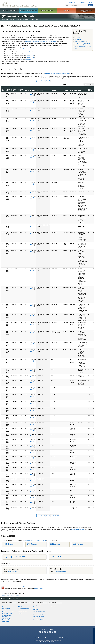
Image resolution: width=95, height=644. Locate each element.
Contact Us (90, 2)
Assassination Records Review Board (83, 47)
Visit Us (67, 11)
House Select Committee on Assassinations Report (82, 44)
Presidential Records (7, 614)
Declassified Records (38, 613)
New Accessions (53, 607)
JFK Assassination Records (24, 20)
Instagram (45, 632)
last (58, 81)
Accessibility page (38, 588)
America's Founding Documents (85, 11)
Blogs (53, 632)
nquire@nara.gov (12, 572)
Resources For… (23, 603)
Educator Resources (48, 11)
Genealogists (21, 605)
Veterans (20, 614)
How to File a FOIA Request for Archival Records (40, 620)
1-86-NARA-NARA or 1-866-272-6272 (47, 642)
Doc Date (32, 91)
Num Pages (90, 90)
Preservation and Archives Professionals (24, 609)
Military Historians (22, 607)
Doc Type (40, 91)
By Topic (4, 605)
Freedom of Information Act (52, 638)
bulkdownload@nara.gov (78, 529)
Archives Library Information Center (7, 619)
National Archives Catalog (8, 612)
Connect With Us (47, 629)
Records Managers (22, 612)
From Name (74, 91)
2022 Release (55, 544)
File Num (53, 91)
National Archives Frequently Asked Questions (37, 608)
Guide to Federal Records (39, 611)
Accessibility (35, 638)
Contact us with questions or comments (10, 595)
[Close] (93, 630)
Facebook (40, 632)
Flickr (55, 632)
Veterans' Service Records (28, 11)
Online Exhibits (6, 622)
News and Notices (53, 605)
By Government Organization (6, 609)
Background (78, 39)
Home (4, 20)
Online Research (8, 603)
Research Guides (39, 603)
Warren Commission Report (82, 41)
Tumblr (48, 632)
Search (91, 5)
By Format (5, 607)
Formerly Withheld (21, 90)
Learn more (81, 641)
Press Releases (56, 557)
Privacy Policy (41, 638)
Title (80, 91)
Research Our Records (10, 11)
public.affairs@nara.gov (60, 572)
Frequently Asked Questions (15, 557)
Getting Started (37, 605)
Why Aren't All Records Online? (39, 617)
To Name (65, 91)
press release (27, 48)
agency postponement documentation (35, 540)
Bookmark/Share (82, 2)
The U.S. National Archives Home (20, 4)
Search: (65, 84)
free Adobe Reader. (19, 587)
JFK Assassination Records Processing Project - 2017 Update (41, 41)
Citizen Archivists (72, 2)
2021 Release (78, 544)
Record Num (8, 90)
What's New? (53, 603)
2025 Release (9, 544)
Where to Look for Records (40, 615)
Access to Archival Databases (7, 616)
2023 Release (32, 544)
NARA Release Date (13, 89)
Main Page (77, 37)
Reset (91, 84)
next (54, 81)
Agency (27, 91)
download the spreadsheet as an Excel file (56, 74)
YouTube (50, 632)
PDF (31, 95)
